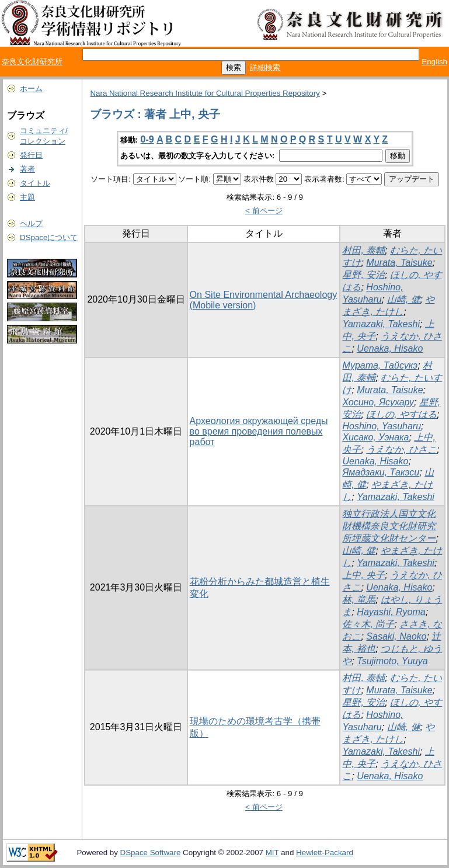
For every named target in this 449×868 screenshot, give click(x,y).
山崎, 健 (404, 299)
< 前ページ (264, 211)
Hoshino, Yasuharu (382, 426)
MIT (272, 853)
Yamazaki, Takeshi (381, 324)
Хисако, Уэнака (375, 437)
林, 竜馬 (359, 600)
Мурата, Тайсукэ (380, 365)
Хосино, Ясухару (378, 402)
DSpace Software (151, 853)
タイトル (35, 183)
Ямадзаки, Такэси (381, 472)
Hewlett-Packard (325, 853)
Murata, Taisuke (399, 263)
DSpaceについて (49, 237)
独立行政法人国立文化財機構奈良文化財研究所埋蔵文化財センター (389, 526)
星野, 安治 (363, 275)
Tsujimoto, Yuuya (392, 661)
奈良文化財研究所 (32, 62)
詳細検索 (265, 67)
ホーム (31, 88)
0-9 (147, 139)
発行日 (31, 155)
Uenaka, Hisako (390, 348)
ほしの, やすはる (401, 414)
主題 (27, 197)
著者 (27, 169)
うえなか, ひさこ (401, 449)
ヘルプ (31, 223)
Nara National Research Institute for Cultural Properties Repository (205, 93)
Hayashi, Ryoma (391, 612)
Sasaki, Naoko (396, 636)
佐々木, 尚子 (368, 624)
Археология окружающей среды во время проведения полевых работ (259, 431)
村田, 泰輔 (363, 250)
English (434, 62)
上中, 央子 (363, 575)
